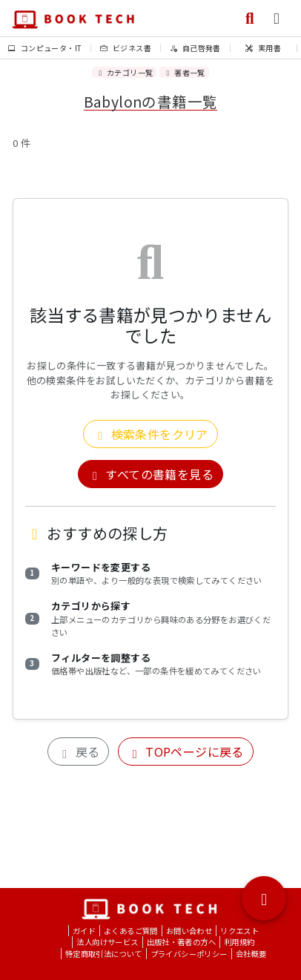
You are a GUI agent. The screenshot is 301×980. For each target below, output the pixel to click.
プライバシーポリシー (189, 954)
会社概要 (251, 954)
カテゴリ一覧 (124, 72)
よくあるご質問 (131, 931)
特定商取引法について (104, 954)
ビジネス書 (126, 48)
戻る (78, 752)
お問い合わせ (189, 931)
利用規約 (239, 942)
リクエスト (239, 931)
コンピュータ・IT (45, 48)
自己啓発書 (195, 48)
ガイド (84, 931)
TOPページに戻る (186, 752)
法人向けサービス (107, 942)
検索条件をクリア (150, 434)
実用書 (263, 48)
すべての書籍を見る (150, 474)
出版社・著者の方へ (182, 942)
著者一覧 (184, 72)
